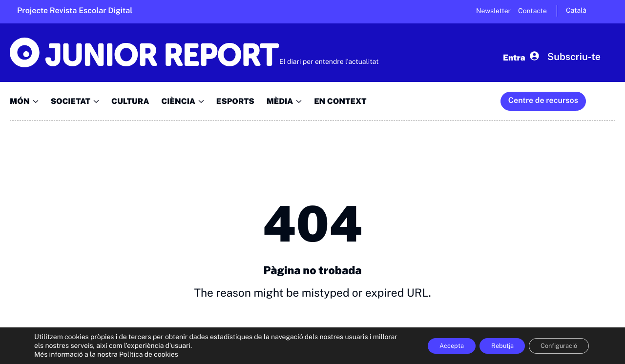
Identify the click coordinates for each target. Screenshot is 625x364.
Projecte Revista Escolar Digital (75, 10)
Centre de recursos (543, 100)
